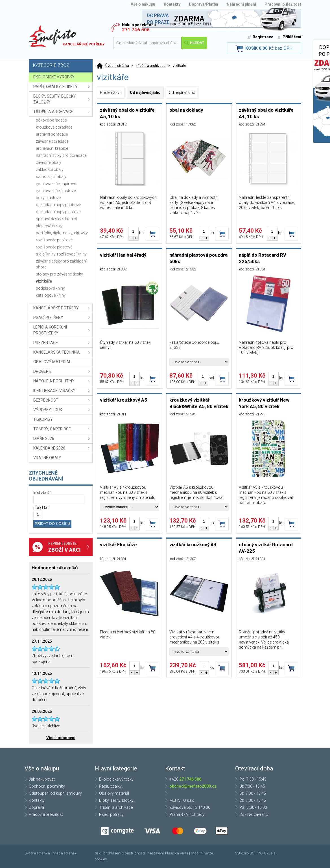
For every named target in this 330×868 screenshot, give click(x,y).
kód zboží (42, 493)
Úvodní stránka (117, 66)
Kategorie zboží (61, 66)
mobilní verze (202, 853)
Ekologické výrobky (116, 779)
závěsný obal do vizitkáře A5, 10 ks (127, 113)
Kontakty (172, 4)
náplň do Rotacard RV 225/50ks (263, 258)
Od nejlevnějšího (145, 92)
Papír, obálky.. (111, 786)
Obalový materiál (114, 793)
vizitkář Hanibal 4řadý (123, 255)
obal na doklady (186, 110)
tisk (98, 853)
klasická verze (177, 853)
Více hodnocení (61, 738)
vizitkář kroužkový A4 (193, 545)
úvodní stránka (37, 853)
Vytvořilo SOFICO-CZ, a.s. (256, 853)
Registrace (263, 37)
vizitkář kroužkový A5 (124, 400)
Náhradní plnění (241, 4)
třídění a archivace (151, 66)
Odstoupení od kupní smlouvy (55, 793)
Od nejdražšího (182, 92)
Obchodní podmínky (47, 786)
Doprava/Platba (204, 4)
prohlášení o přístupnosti (124, 853)
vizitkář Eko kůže (118, 545)
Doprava (36, 807)
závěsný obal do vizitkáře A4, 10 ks (266, 113)
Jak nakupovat (42, 779)
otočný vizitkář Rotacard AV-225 (266, 548)
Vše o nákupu (143, 4)
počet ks (41, 508)
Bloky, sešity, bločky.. (117, 800)
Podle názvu (111, 92)
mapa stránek (65, 853)
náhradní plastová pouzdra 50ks (198, 258)
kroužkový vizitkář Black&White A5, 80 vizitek (199, 403)
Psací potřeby (111, 814)
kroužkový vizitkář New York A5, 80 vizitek (264, 403)
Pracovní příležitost (283, 4)
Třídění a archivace (116, 807)
